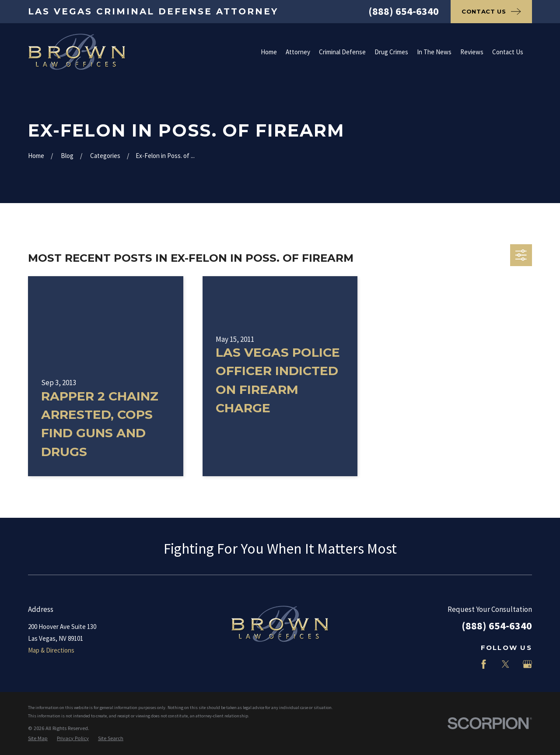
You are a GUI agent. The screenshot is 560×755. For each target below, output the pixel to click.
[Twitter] (506, 664)
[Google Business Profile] (527, 664)
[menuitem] (38, 739)
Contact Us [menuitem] (508, 52)
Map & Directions (51, 650)
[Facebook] (484, 664)
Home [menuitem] (269, 52)
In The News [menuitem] (434, 52)
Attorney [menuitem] (298, 52)
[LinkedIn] (462, 664)
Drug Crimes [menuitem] (391, 52)
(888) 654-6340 (404, 11)
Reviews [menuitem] (472, 52)
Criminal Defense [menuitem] (342, 52)
